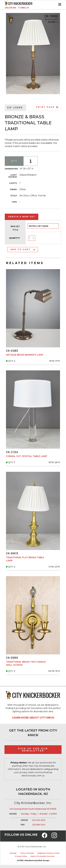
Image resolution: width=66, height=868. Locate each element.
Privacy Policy (21, 856)
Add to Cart (23, 249)
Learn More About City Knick (33, 718)
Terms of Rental (27, 853)
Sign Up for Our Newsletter (33, 750)
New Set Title (15, 228)
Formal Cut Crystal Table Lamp (27, 456)
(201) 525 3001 (11, 8)
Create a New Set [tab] (22, 217)
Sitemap (13, 853)
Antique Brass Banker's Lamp (25, 355)
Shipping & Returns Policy (48, 853)
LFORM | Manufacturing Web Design (33, 861)
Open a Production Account (42, 856)
